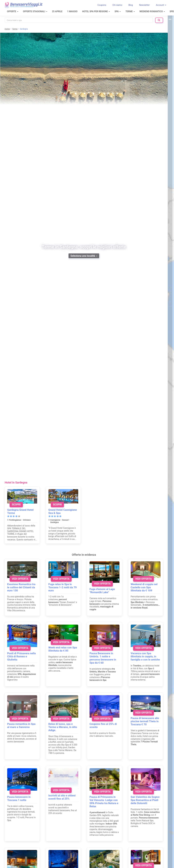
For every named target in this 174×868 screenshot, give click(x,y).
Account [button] (161, 5)
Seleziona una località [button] (84, 256)
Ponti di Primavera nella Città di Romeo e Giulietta (21, 656)
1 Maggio (72, 11)
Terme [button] (130, 11)
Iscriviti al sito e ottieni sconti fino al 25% (62, 797)
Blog (131, 5)
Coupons (102, 5)
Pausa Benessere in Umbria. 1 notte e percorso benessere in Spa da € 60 (103, 658)
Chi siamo (117, 5)
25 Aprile (57, 11)
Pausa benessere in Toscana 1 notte (19, 798)
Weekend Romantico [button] (152, 11)
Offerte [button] (13, 11)
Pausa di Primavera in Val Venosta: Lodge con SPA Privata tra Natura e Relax (104, 802)
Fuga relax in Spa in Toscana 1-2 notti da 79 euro (63, 587)
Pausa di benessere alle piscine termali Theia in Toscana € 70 (145, 721)
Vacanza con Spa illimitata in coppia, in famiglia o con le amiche (145, 656)
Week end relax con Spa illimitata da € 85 (63, 649)
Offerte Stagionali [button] (35, 11)
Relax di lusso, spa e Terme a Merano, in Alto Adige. (63, 727)
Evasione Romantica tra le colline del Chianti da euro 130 (21, 587)
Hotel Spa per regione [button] (96, 11)
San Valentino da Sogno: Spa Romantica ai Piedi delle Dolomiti (145, 800)
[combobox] (79, 20)
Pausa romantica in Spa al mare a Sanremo (21, 725)
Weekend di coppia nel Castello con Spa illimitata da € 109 (144, 587)
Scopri (16, 505)
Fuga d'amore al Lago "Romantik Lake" (102, 591)
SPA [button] (118, 11)
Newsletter (144, 5)
